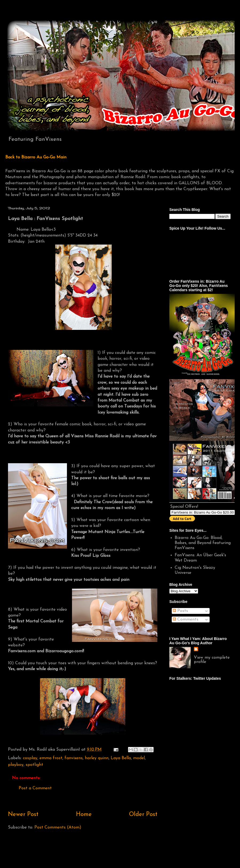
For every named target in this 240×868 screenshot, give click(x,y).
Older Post (143, 815)
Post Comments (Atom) (58, 827)
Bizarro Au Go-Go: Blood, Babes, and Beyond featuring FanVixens (203, 543)
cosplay (30, 758)
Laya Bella (121, 758)
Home (84, 815)
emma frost (51, 758)
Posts (180, 611)
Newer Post (23, 815)
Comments (186, 619)
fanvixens (74, 758)
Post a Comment (35, 788)
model (139, 758)
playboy (16, 765)
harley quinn (97, 758)
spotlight (34, 765)
